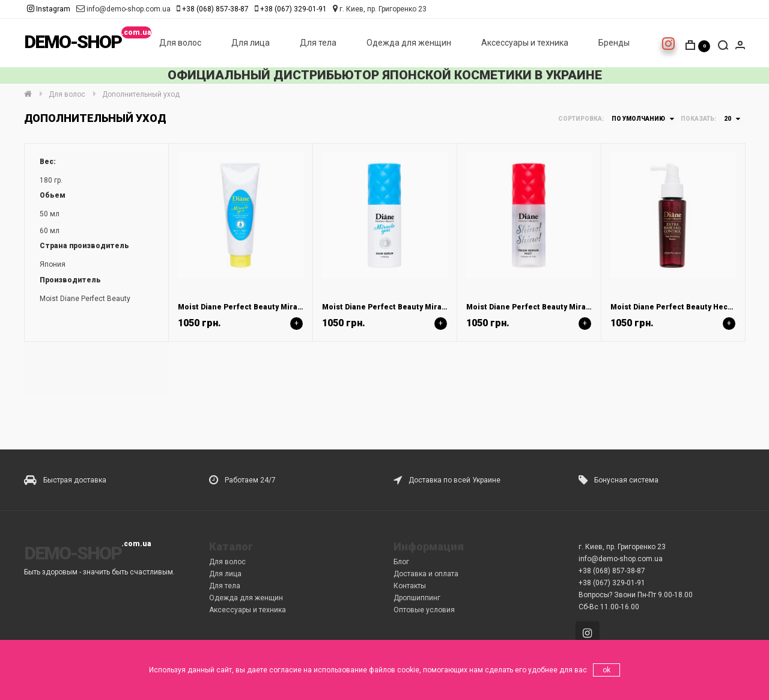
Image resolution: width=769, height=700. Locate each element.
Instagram (49, 9)
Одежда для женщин (409, 43)
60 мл (50, 231)
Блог (401, 562)
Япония (53, 264)
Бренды (614, 43)
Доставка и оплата (426, 574)
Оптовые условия (424, 610)
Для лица (251, 43)
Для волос (180, 43)
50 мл (50, 214)
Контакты (410, 586)
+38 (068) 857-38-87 (215, 9)
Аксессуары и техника (525, 43)
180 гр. (51, 180)
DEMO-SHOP (73, 42)
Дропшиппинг (417, 598)
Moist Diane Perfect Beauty (85, 299)
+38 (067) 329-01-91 (293, 9)
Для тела (318, 43)
